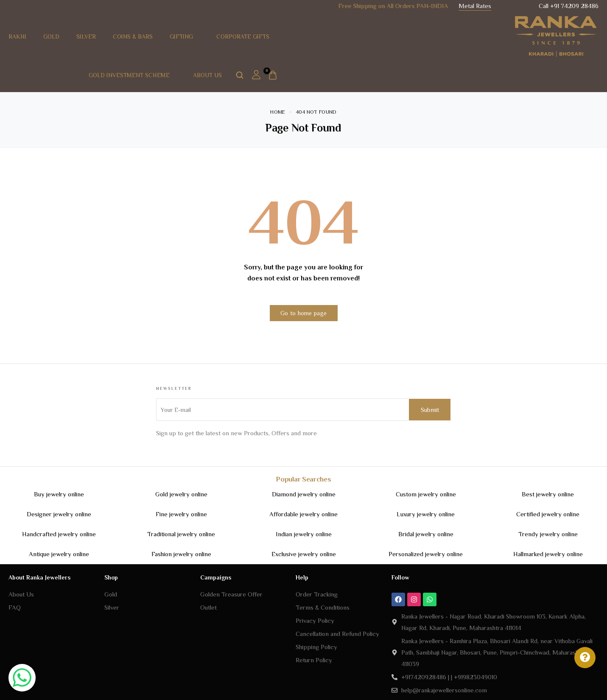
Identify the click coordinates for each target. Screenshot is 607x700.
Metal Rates (475, 6)
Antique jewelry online (59, 554)
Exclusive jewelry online (304, 554)
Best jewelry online (548, 494)
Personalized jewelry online (426, 554)
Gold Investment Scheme (132, 75)
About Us (211, 75)
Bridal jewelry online (426, 534)
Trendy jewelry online (548, 534)
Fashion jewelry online (181, 554)
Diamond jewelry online (304, 494)
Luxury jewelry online (426, 514)
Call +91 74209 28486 (569, 6)
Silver (86, 36)
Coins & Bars (133, 36)
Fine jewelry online (181, 514)
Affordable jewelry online (303, 514)
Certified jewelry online (548, 514)
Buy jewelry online (59, 494)
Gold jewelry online (181, 494)
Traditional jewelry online (181, 534)
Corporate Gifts (243, 36)
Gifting (185, 36)
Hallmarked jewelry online (548, 554)
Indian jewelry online (304, 534)
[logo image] (556, 35)
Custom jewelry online (426, 494)
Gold (51, 36)
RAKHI (17, 36)
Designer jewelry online (59, 514)
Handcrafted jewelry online (59, 534)
